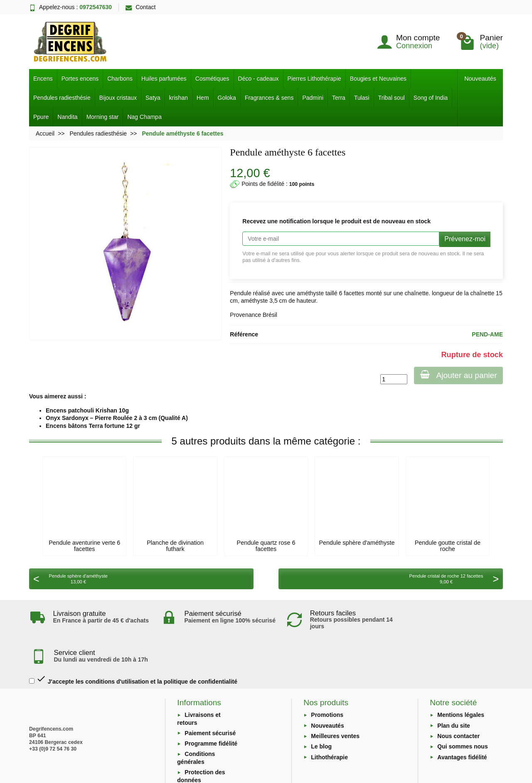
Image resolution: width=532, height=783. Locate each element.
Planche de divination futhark (175, 546)
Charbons (120, 79)
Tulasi (362, 98)
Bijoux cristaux (118, 98)
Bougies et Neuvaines (378, 79)
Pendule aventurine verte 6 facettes (84, 546)
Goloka (227, 98)
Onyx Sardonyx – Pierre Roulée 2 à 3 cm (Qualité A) (117, 418)
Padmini (313, 98)
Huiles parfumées (164, 79)
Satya (153, 98)
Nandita (67, 117)
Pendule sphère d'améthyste (357, 543)
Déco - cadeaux (259, 79)
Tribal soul (392, 98)
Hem (203, 98)
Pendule (240, 293)
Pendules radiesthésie (62, 98)
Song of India (431, 98)
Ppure (41, 117)
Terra (339, 98)
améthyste (310, 293)
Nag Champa (144, 117)
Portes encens (80, 79)
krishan (179, 98)
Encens (43, 79)
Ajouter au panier (458, 375)
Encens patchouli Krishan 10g (87, 410)
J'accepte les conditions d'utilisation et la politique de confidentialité (133, 646)
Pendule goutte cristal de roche (448, 546)
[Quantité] (393, 379)
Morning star (103, 117)
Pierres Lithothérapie (314, 79)
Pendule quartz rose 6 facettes (266, 546)
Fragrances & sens (269, 98)
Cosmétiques (212, 79)
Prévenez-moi (465, 239)
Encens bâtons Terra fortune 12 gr (93, 426)
